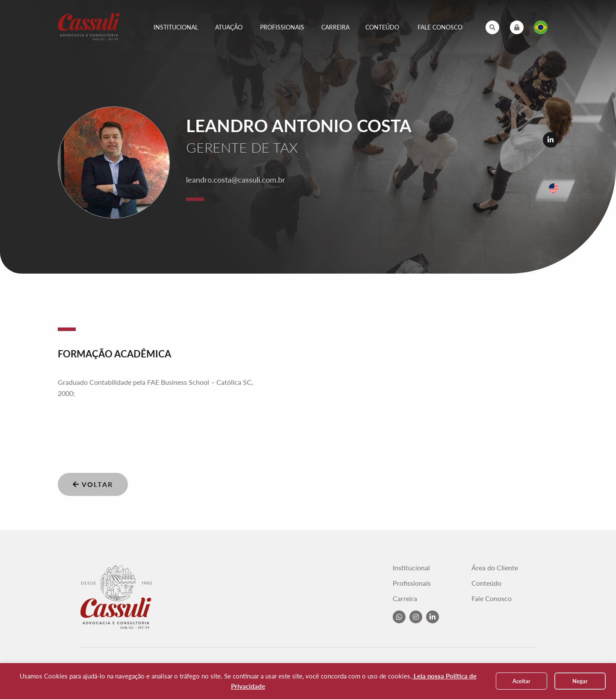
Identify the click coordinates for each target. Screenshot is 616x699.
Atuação (229, 27)
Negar (580, 681)
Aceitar (521, 681)
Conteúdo (382, 27)
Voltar (93, 484)
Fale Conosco (440, 27)
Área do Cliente (495, 568)
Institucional (176, 27)
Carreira (335, 27)
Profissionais (282, 27)
